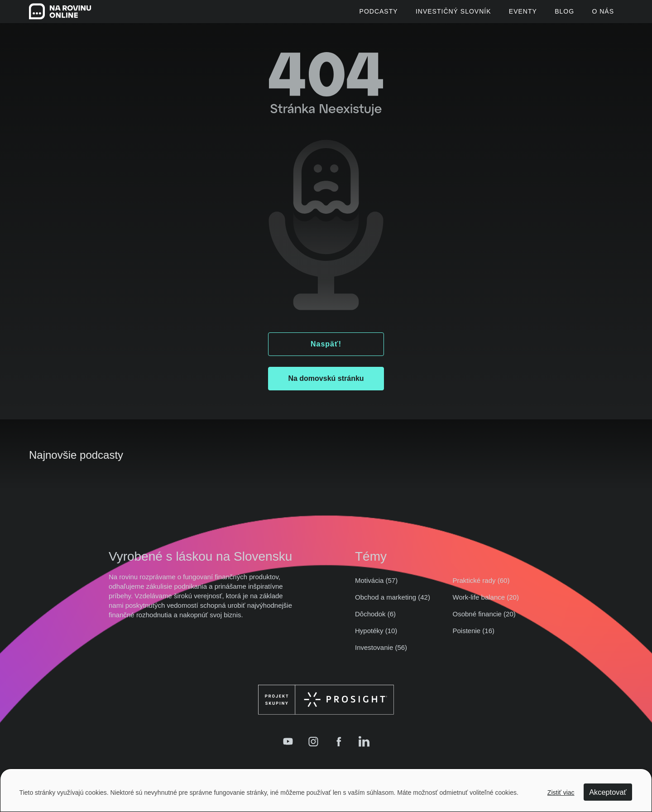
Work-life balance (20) (486, 603)
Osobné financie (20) (484, 620)
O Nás (603, 14)
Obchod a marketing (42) (393, 603)
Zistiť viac (561, 793)
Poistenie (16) (474, 637)
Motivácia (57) (376, 586)
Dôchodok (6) (375, 620)
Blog (557, 14)
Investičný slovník (431, 14)
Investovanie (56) (381, 653)
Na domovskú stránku (326, 384)
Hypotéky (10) (376, 637)
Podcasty (348, 14)
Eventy (508, 14)
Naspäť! (326, 350)
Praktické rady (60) (481, 586)
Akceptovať (606, 793)
